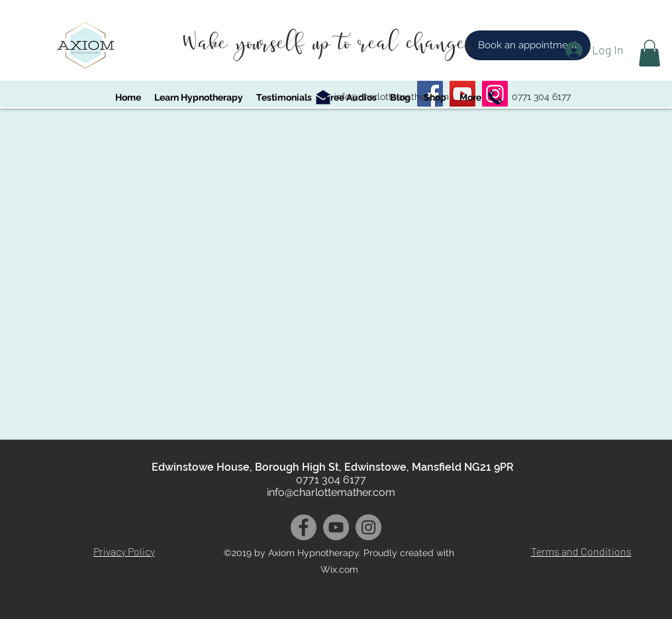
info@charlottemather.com (392, 97)
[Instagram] (368, 527)
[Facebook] (304, 527)
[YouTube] (336, 527)
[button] (649, 53)
